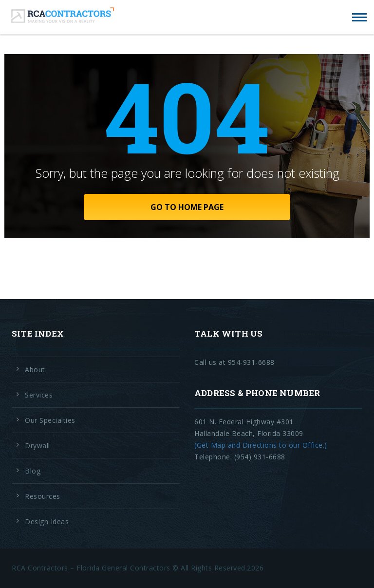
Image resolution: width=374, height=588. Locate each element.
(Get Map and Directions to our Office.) (261, 445)
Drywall (37, 446)
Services (39, 395)
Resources (43, 496)
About (35, 370)
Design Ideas (47, 522)
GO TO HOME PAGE (187, 207)
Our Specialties (50, 420)
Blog (33, 471)
